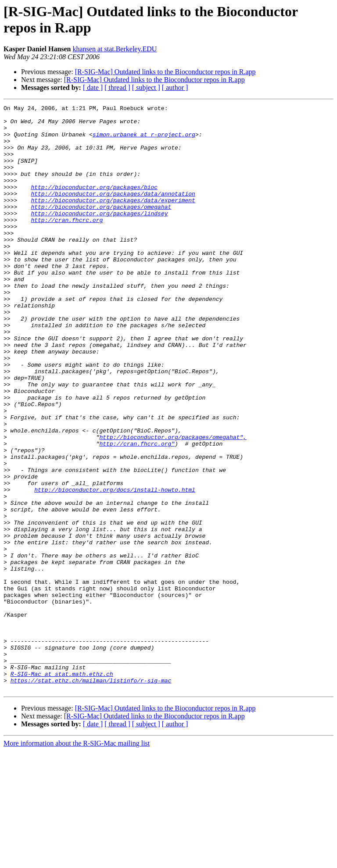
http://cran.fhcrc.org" (137, 512)
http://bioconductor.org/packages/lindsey (99, 236)
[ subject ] (146, 88)
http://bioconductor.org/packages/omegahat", (173, 504)
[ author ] (175, 88)
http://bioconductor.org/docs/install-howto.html (115, 567)
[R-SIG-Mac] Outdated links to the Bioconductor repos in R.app (165, 72)
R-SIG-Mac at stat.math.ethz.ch (62, 788)
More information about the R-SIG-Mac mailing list (77, 860)
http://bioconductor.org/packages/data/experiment (113, 220)
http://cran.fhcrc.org (67, 243)
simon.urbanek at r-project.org (144, 141)
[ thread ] (117, 88)
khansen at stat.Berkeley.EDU (115, 49)
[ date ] (93, 88)
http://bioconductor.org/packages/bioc (94, 204)
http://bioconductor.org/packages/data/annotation (113, 212)
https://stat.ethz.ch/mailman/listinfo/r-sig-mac (91, 796)
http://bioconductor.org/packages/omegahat (101, 228)
